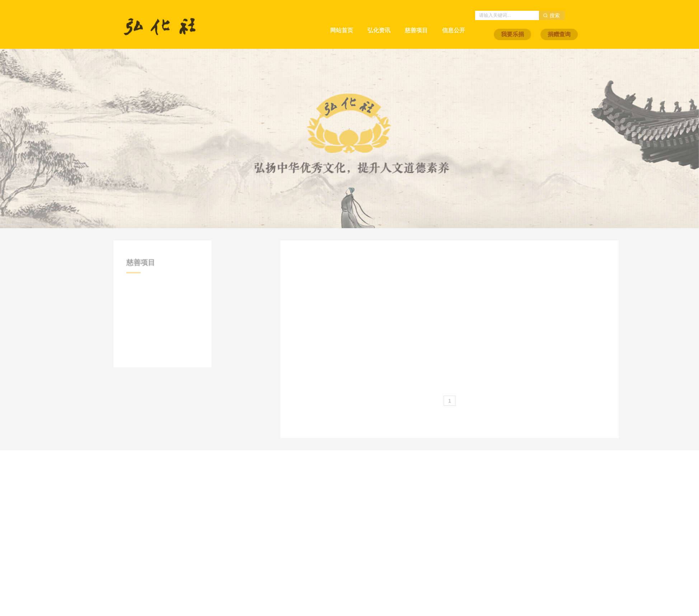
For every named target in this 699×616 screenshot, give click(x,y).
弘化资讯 (379, 24)
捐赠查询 (581, 34)
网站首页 (342, 24)
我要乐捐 (534, 34)
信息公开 (454, 24)
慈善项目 (416, 24)
